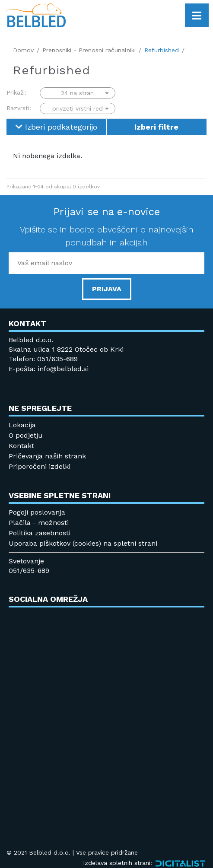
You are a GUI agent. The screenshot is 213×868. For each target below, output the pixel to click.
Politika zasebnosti (40, 533)
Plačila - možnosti (39, 523)
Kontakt (21, 446)
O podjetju (26, 435)
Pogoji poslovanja (37, 512)
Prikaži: (16, 92)
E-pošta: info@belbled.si (49, 369)
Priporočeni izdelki (40, 466)
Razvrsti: (19, 108)
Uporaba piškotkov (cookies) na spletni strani (83, 543)
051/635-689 (29, 571)
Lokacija (22, 425)
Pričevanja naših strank (47, 456)
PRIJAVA (107, 289)
